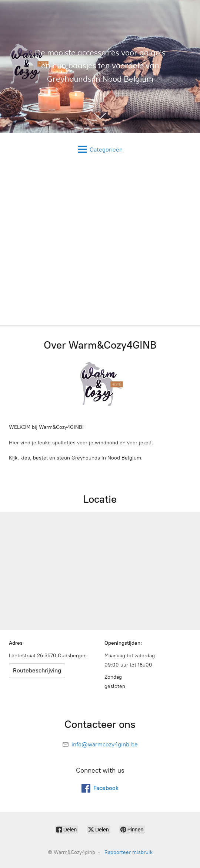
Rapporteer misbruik (129, 852)
